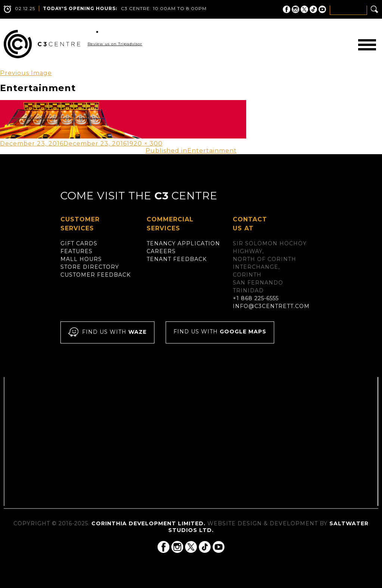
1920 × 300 (145, 144)
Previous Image (26, 73)
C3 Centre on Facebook (286, 9)
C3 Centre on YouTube (322, 9)
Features (76, 251)
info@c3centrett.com (271, 306)
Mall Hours (81, 259)
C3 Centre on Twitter (304, 9)
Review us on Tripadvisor (115, 44)
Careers (161, 251)
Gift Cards (79, 243)
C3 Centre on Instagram (295, 9)
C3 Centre (42, 44)
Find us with (107, 332)
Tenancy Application (183, 243)
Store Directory (90, 267)
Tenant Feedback (177, 259)
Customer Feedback (95, 275)
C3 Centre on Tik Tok (313, 9)
